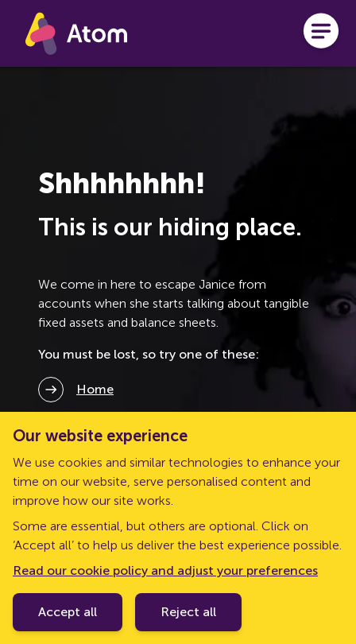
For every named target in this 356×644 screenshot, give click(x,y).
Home (95, 389)
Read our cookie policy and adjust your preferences (165, 570)
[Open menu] (321, 33)
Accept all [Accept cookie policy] (68, 612)
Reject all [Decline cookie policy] (188, 612)
